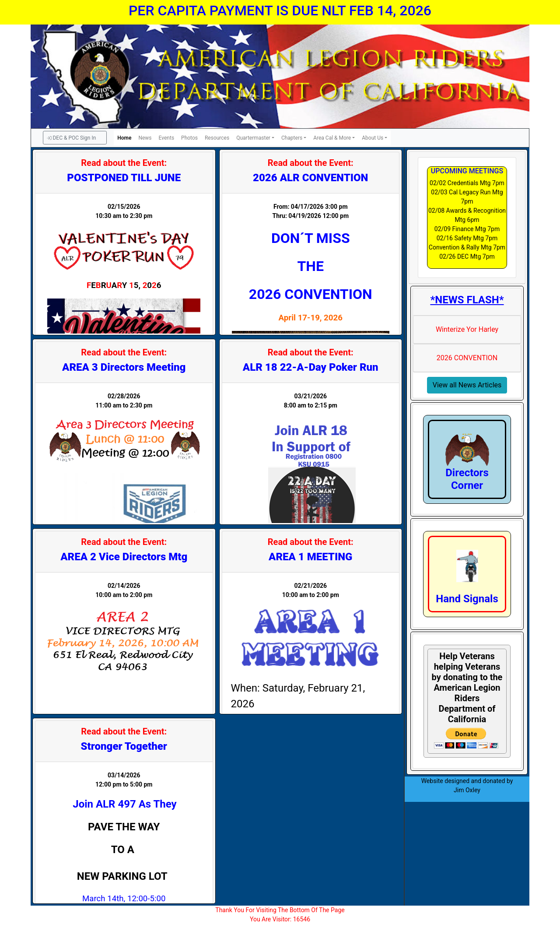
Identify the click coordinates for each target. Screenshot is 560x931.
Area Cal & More (332, 138)
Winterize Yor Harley (467, 329)
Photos (189, 138)
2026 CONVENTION (467, 358)
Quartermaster (253, 138)
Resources (217, 138)
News (145, 138)
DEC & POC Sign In (71, 138)
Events (167, 138)
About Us (373, 138)
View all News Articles (467, 385)
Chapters (292, 138)
